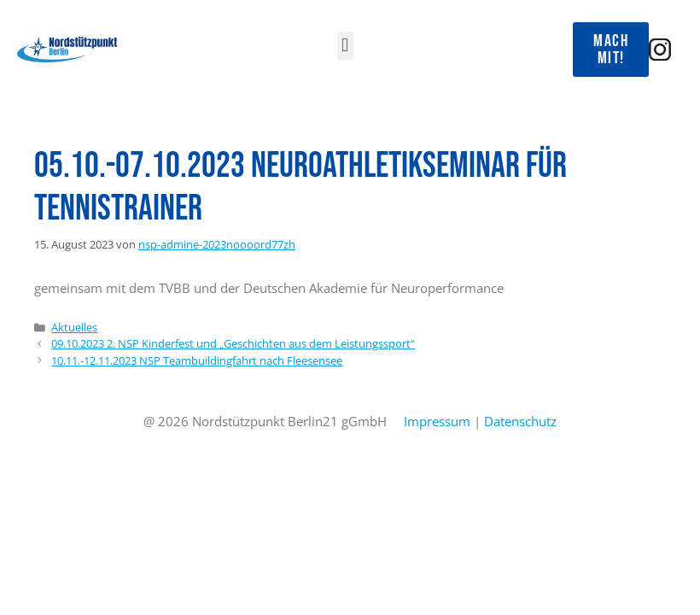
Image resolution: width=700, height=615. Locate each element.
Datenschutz (520, 421)
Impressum (437, 421)
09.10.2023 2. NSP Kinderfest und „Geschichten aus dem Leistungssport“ (233, 343)
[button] (345, 46)
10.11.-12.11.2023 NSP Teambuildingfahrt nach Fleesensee (197, 360)
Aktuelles (74, 327)
